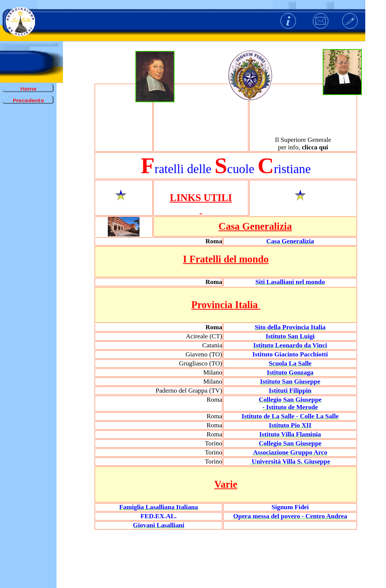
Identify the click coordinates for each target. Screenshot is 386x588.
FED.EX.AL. (159, 516)
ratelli (169, 169)
